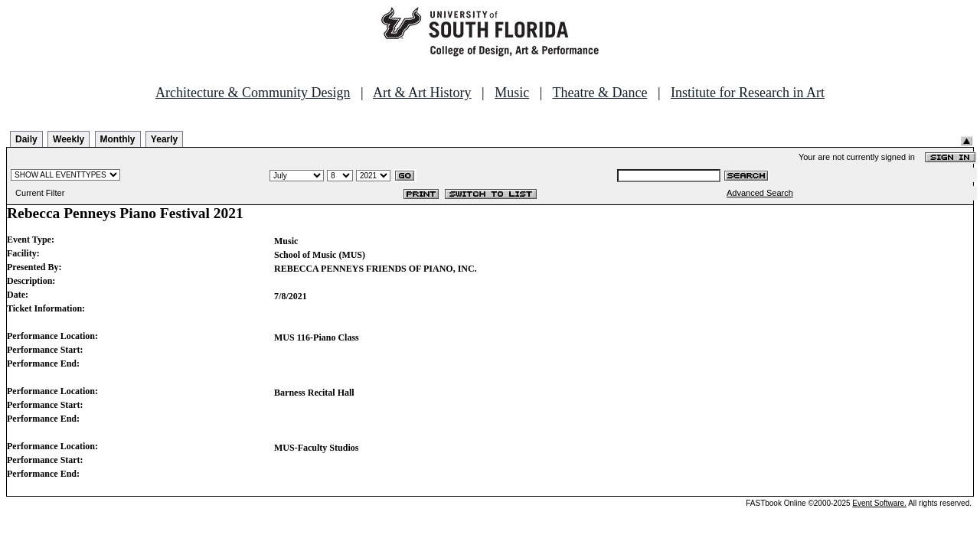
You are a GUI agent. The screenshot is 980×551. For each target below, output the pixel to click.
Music (512, 93)
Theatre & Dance (599, 93)
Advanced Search (760, 193)
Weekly (69, 139)
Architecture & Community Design (253, 93)
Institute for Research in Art (748, 93)
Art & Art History (422, 93)
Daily (26, 139)
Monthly (118, 139)
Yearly (164, 139)
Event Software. (879, 503)
